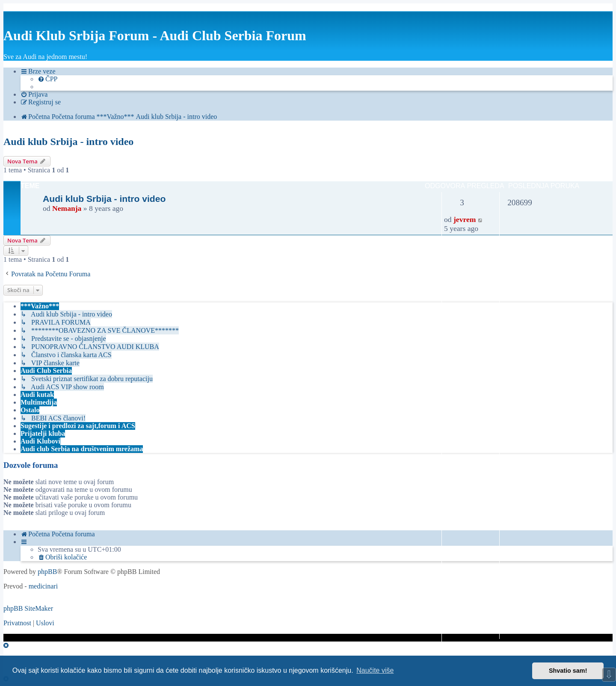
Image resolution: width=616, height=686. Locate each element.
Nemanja (67, 208)
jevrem (465, 219)
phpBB (47, 572)
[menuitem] (47, 79)
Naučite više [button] (375, 670)
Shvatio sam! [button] (568, 671)
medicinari (43, 586)
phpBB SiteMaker (28, 608)
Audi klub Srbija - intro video (68, 142)
